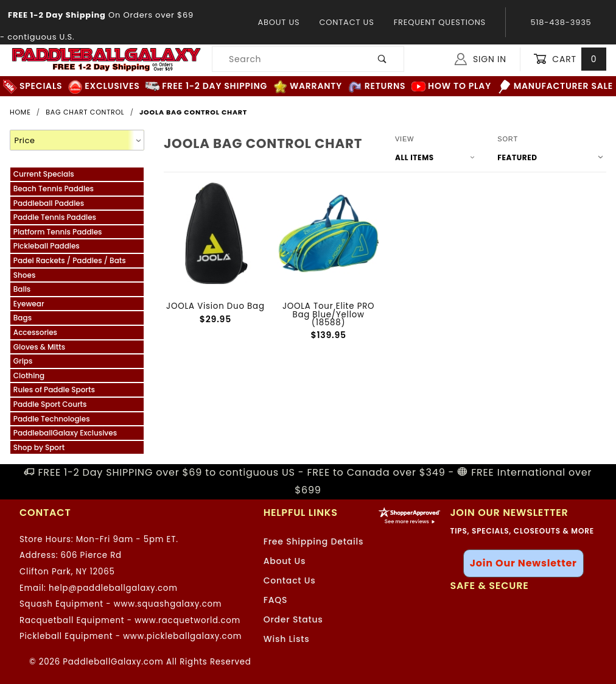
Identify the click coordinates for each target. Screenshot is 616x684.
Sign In (481, 59)
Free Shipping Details (314, 541)
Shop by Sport (39, 447)
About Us (278, 22)
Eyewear (29, 304)
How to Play (451, 86)
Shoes (25, 275)
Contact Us (346, 22)
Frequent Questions (440, 22)
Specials (33, 86)
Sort (508, 139)
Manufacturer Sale (555, 86)
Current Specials (44, 174)
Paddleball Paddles (49, 203)
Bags (23, 318)
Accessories (35, 332)
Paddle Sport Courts (50, 404)
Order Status (293, 619)
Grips (23, 361)
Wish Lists (287, 639)
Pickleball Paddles (47, 246)
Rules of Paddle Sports (54, 390)
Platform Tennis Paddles (58, 232)
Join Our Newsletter (523, 563)
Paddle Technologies (52, 419)
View (404, 139)
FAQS (276, 600)
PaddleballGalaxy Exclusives (65, 433)
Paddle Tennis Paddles (55, 217)
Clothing (29, 375)
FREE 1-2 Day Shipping (206, 86)
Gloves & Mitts (39, 347)
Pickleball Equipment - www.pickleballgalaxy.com (131, 636)
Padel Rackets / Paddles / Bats (70, 260)
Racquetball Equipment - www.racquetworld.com (130, 620)
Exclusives (104, 86)
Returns (377, 86)
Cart (570, 59)
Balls (22, 289)
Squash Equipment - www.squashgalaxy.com (121, 604)
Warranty (308, 86)
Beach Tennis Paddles (54, 189)
